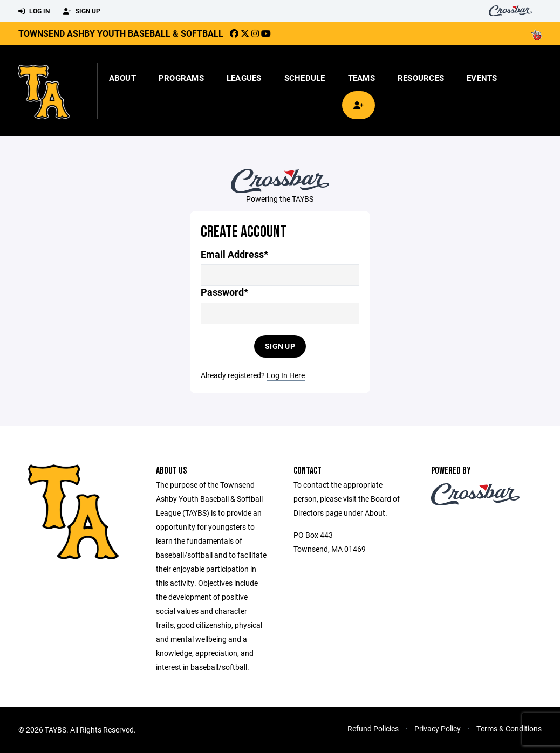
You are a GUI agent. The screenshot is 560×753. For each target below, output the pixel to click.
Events (482, 78)
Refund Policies (373, 728)
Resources (421, 78)
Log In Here (286, 375)
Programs (181, 78)
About (122, 78)
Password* (224, 292)
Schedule (305, 78)
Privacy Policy (438, 728)
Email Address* (234, 254)
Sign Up (82, 11)
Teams (361, 78)
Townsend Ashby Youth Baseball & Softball (121, 33)
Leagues (244, 78)
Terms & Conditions (509, 728)
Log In (34, 11)
